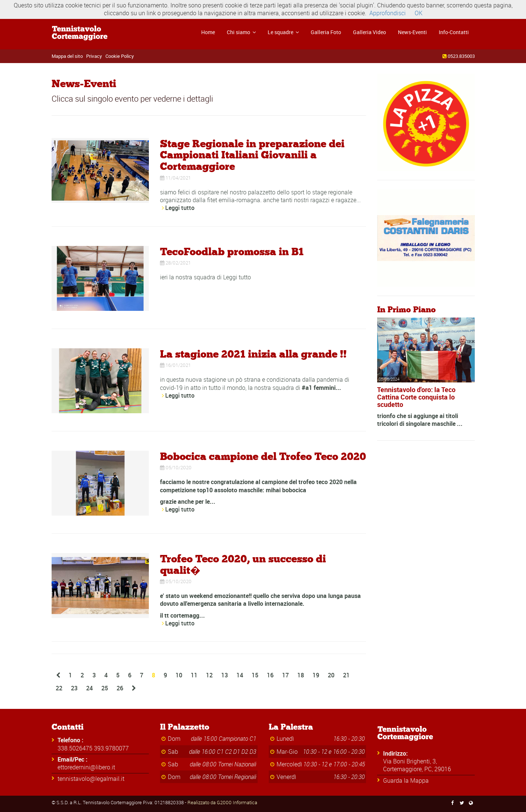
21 (346, 675)
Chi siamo (241, 32)
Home (208, 32)
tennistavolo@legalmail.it (91, 779)
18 (301, 675)
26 (120, 688)
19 (316, 675)
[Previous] (58, 675)
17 (285, 675)
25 (105, 688)
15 (255, 675)
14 (240, 675)
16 (270, 675)
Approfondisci (388, 13)
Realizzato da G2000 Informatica (222, 803)
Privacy (94, 56)
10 (179, 675)
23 (74, 688)
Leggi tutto (180, 208)
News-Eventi (412, 32)
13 (225, 675)
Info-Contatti (454, 32)
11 (194, 675)
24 (89, 688)
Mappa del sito (67, 56)
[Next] (134, 688)
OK (419, 13)
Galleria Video (370, 32)
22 (59, 688)
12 (209, 675)
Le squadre (283, 32)
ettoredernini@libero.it (86, 767)
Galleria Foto (326, 32)
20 (331, 675)
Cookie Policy (120, 56)
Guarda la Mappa (406, 780)
